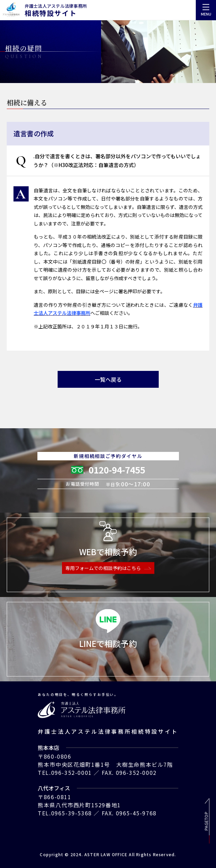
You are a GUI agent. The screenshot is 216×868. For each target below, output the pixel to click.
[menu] (206, 10)
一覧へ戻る (108, 379)
